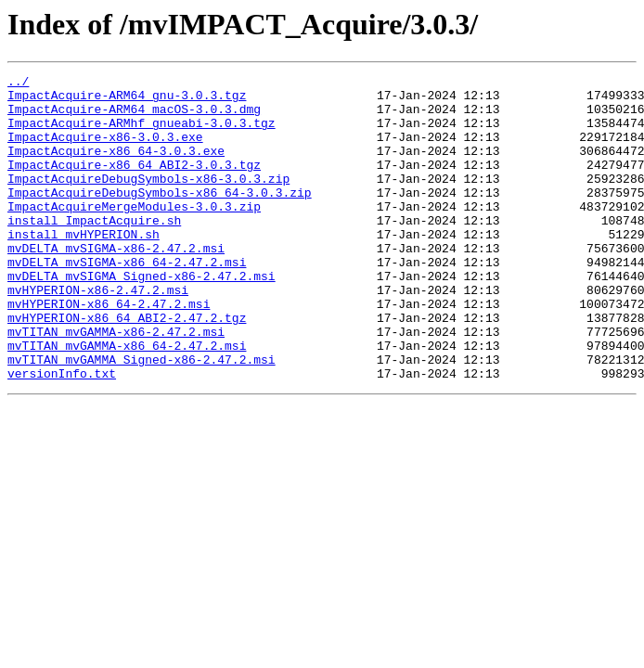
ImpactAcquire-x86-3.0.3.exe (105, 150)
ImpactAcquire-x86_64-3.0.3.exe (116, 167)
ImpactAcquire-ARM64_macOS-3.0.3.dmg (134, 117)
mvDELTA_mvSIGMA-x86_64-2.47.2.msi (127, 301)
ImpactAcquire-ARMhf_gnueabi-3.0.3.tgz (142, 134)
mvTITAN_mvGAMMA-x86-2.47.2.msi (116, 384)
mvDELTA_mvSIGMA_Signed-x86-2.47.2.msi (142, 317)
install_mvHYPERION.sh (84, 267)
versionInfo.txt (62, 434)
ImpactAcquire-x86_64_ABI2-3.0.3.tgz (134, 184)
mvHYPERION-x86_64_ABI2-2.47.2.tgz (127, 367)
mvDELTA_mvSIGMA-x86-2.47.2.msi (116, 284)
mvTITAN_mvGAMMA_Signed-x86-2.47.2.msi (142, 417)
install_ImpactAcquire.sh (94, 250)
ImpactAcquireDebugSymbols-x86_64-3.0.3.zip (160, 217)
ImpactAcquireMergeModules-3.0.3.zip (134, 234)
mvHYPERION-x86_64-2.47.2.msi (109, 351)
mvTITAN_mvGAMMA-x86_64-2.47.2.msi (127, 401)
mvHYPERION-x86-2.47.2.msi (98, 334)
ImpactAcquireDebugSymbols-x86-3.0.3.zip (148, 200)
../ (18, 83)
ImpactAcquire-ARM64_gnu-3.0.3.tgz (127, 100)
